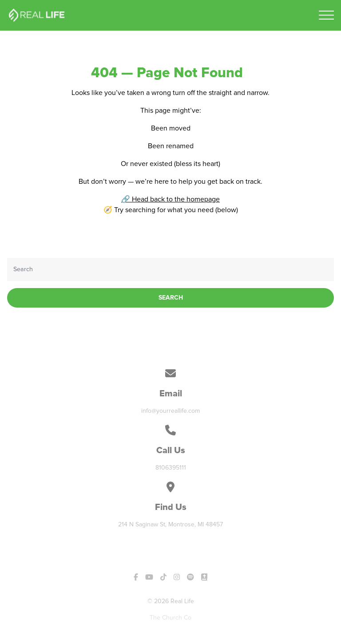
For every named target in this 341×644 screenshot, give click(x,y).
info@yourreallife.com (170, 411)
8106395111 (171, 468)
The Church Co (170, 618)
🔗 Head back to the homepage (170, 199)
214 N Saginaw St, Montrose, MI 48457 (170, 524)
